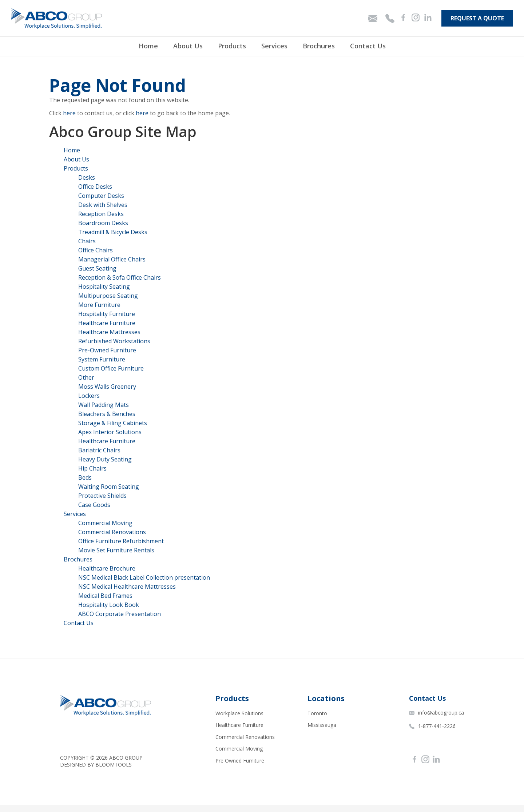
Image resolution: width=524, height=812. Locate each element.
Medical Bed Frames (105, 596)
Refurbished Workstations (114, 341)
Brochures (319, 46)
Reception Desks (101, 214)
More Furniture (99, 305)
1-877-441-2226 (432, 726)
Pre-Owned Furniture (107, 350)
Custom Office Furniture (111, 368)
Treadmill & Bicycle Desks (113, 232)
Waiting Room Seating (109, 487)
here (69, 113)
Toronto (317, 713)
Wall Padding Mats (104, 405)
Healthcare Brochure (107, 568)
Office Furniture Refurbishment (121, 541)
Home (148, 46)
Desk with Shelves (103, 205)
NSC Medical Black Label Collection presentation (144, 577)
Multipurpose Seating (108, 296)
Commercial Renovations (112, 532)
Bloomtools (114, 765)
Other (86, 377)
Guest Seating (97, 268)
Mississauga (322, 725)
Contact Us (368, 46)
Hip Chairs (92, 468)
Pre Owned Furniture (240, 761)
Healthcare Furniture (107, 323)
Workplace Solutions (239, 713)
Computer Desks (101, 196)
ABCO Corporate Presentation (120, 614)
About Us (188, 46)
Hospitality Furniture (107, 314)
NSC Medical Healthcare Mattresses (127, 587)
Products (232, 46)
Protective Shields (102, 496)
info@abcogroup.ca (436, 713)
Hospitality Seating (104, 287)
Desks (87, 177)
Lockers (89, 396)
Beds (85, 477)
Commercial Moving (105, 523)
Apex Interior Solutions (110, 432)
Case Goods (94, 505)
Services (274, 46)
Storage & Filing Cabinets (113, 423)
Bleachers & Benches (107, 414)
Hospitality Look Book (109, 605)
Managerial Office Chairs (112, 259)
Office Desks (95, 187)
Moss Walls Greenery (107, 387)
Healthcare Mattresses (109, 332)
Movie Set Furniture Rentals (116, 550)
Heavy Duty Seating (105, 459)
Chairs (87, 241)
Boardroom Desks (103, 223)
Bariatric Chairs (99, 450)
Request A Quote (477, 18)
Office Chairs (96, 250)
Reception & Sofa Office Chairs (120, 277)
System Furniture (102, 359)
